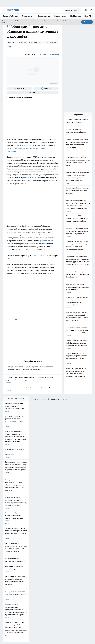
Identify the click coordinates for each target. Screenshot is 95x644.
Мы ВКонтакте (76, 16)
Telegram (6, 571)
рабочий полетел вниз (31, 178)
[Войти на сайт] (91, 10)
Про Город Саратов (9, 562)
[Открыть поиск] (86, 10)
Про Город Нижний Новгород (29, 562)
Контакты (41, 571)
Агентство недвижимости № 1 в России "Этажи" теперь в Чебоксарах (33, 389)
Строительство (51, 42)
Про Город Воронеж (9, 557)
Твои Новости (24, 554)
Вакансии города (44, 16)
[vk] (10, 319)
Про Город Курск (8, 559)
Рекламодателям (26, 578)
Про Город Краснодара (27, 564)
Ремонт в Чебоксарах (11, 16)
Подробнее (7, 611)
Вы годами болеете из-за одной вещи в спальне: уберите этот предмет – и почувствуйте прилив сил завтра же (33, 369)
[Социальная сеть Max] (33, 92)
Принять (87, 22)
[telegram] (16, 319)
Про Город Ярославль (43, 557)
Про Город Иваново (26, 557)
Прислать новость (72, 10)
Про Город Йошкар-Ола (44, 554)
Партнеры (42, 578)
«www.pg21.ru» (17, 582)
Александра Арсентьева (48, 54)
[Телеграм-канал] (46, 89)
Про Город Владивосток (10, 564)
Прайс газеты (7, 578)
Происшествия (35, 42)
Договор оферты (26, 574)
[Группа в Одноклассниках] (61, 557)
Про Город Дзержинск (43, 562)
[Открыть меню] (4, 10)
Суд (9, 47)
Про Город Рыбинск (26, 559)
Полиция (22, 42)
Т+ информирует (28, 16)
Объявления (7, 574)
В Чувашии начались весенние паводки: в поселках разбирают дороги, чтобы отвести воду (33, 380)
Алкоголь (12, 42)
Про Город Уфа (41, 559)
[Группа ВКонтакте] (19, 89)
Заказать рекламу (60, 16)
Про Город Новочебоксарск (11, 554)
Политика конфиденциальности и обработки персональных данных (22, 614)
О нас (23, 571)
